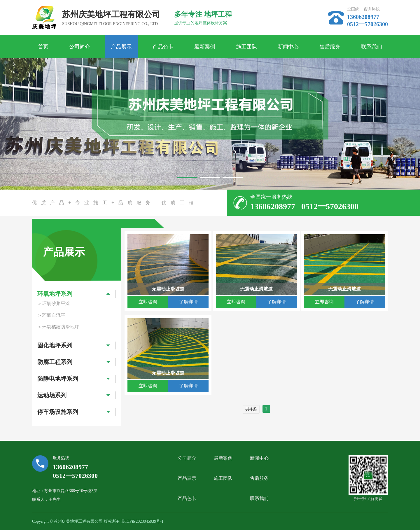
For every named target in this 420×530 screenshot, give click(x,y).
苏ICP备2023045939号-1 (142, 521)
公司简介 (80, 47)
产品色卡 (163, 47)
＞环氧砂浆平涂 (54, 304)
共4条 (251, 409)
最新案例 (205, 47)
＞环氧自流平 (51, 315)
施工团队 (246, 47)
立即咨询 (148, 302)
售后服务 (330, 47)
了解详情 (188, 302)
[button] (187, 177)
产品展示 (121, 47)
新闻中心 (288, 47)
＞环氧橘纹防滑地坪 (58, 327)
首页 (43, 47)
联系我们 (372, 47)
